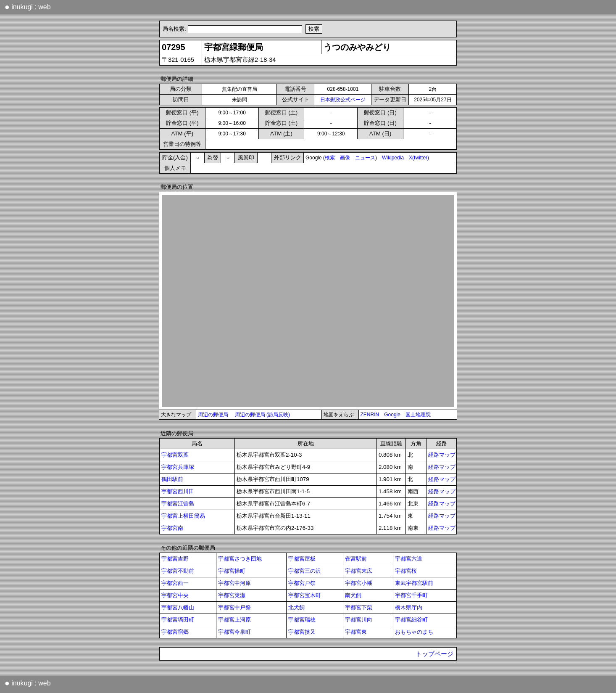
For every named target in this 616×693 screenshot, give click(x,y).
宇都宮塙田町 (178, 620)
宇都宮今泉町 (234, 632)
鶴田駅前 (172, 479)
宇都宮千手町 (411, 595)
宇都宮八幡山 (178, 607)
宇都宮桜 (406, 571)
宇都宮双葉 (175, 455)
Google (392, 415)
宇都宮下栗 (359, 607)
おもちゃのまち (414, 632)
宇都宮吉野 (175, 559)
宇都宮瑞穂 (302, 620)
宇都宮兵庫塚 (178, 467)
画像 (345, 158)
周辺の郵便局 (213, 415)
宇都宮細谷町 (411, 620)
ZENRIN (370, 415)
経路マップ (442, 455)
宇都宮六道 (409, 559)
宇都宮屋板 (302, 559)
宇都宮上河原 (234, 620)
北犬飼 (296, 607)
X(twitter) (419, 158)
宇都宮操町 (232, 571)
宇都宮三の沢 (305, 571)
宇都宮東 (356, 632)
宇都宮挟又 (302, 632)
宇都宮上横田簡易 (183, 516)
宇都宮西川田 (178, 491)
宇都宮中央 (175, 595)
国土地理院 (418, 415)
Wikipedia (393, 158)
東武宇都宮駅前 (414, 583)
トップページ (434, 654)
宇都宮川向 (359, 620)
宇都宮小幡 (359, 583)
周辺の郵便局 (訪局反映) (262, 415)
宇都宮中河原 (234, 583)
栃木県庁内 (409, 607)
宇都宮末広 (359, 571)
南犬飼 (353, 595)
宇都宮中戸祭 (234, 607)
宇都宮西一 (175, 583)
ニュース (365, 158)
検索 (330, 158)
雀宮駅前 (356, 559)
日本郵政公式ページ (343, 100)
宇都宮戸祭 (302, 583)
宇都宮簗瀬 (232, 595)
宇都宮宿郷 (175, 632)
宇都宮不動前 (178, 571)
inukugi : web (28, 7)
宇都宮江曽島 (178, 504)
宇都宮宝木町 (305, 595)
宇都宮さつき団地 (240, 559)
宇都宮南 (172, 528)
